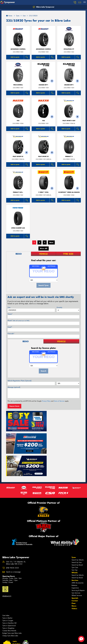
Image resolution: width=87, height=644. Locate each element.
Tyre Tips (75, 544)
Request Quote (14, 406)
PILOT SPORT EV (18, 157)
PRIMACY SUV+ (18, 192)
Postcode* (11, 334)
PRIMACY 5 (69, 157)
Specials (75, 572)
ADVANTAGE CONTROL (18, 49)
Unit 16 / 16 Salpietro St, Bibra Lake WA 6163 (16, 537)
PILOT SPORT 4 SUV (69, 121)
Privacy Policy (46, 401)
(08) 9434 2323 (12, 542)
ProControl (18, 85)
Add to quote (15, 57)
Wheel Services (77, 569)
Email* (10, 327)
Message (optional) (14, 387)
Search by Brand (77, 539)
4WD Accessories (78, 557)
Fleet (74, 577)
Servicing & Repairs (78, 564)
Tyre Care (75, 541)
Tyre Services (76, 567)
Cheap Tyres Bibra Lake (10, 609)
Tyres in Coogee (8, 594)
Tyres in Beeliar (7, 592)
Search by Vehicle (78, 534)
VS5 (18, 121)
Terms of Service (59, 401)
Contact (75, 574)
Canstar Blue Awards (9, 604)
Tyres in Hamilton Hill (9, 597)
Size (9, 307)
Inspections (75, 562)
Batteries (74, 559)
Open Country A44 (18, 228)
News (74, 580)
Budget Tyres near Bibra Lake (12, 607)
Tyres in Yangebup (8, 602)
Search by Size (77, 536)
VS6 (43, 121)
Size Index (6, 589)
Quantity (59, 307)
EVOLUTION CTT (69, 49)
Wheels (75, 546)
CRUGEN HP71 (43, 85)
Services (75, 554)
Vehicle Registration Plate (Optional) (19, 381)
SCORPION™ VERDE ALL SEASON (69, 192)
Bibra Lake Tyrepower (44, 7)
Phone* (18, 321)
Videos (74, 582)
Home (9, 16)
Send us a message (13, 546)
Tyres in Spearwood (9, 599)
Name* (10, 314)
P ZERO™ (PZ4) (43, 192)
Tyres (74, 531)
